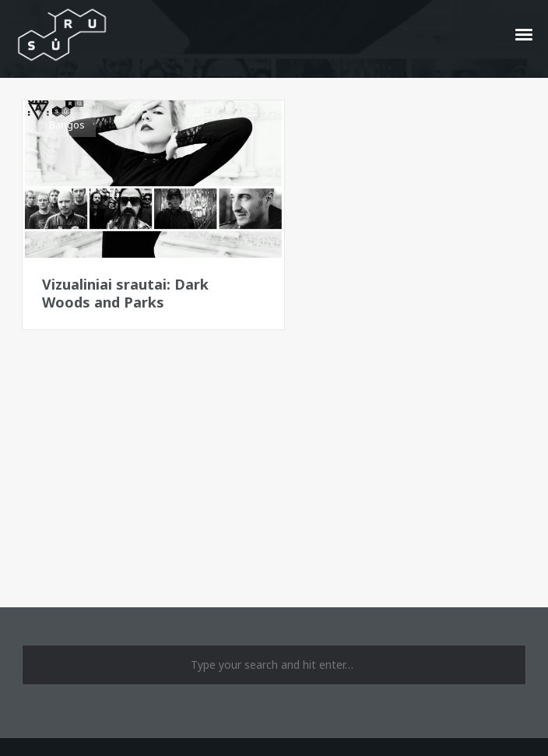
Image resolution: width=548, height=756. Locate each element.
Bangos (67, 125)
